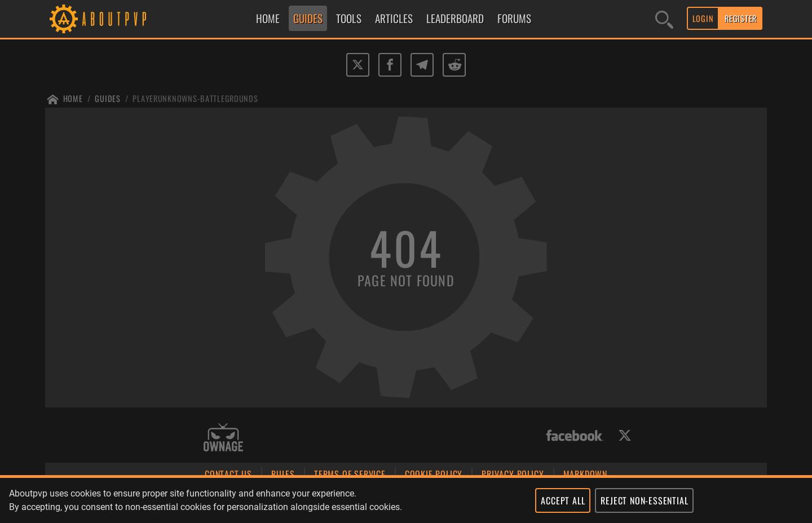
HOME (268, 18)
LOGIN (703, 18)
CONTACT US (228, 474)
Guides (107, 98)
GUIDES (308, 18)
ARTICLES (394, 18)
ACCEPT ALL (563, 500)
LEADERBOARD (455, 18)
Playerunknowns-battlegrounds (195, 98)
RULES (283, 474)
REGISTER (741, 18)
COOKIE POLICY (434, 474)
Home (73, 98)
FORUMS (514, 18)
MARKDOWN (585, 474)
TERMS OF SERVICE (350, 474)
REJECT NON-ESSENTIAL (644, 500)
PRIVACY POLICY (513, 474)
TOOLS (349, 18)
